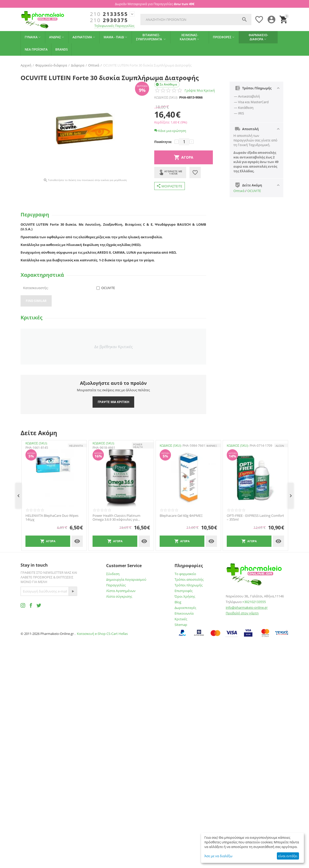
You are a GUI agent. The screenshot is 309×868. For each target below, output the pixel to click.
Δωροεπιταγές (185, 608)
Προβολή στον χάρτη (242, 613)
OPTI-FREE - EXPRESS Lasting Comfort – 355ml (255, 518)
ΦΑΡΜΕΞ (212, 446)
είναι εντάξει (288, 856)
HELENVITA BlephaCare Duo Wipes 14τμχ (52, 518)
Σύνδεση (113, 574)
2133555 (109, 14)
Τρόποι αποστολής (189, 579)
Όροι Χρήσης (185, 596)
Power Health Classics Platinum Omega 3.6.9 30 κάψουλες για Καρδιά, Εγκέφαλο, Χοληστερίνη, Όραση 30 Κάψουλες (118, 518)
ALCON (280, 446)
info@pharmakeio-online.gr (247, 607)
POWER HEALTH (138, 446)
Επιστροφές (184, 591)
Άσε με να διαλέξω (218, 856)
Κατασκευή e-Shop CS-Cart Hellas (102, 634)
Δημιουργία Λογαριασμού (126, 579)
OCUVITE (254, 191)
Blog (178, 602)
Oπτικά (239, 191)
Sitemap (181, 625)
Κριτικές (181, 619)
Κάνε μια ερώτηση (170, 131)
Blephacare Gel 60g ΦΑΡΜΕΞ (181, 516)
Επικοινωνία (184, 613)
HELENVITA (76, 446)
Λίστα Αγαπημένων (121, 591)
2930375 (109, 20)
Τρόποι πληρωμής (189, 585)
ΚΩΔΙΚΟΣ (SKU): (166, 97)
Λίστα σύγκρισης (119, 596)
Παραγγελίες (116, 585)
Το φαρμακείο (185, 574)
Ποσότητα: (163, 142)
